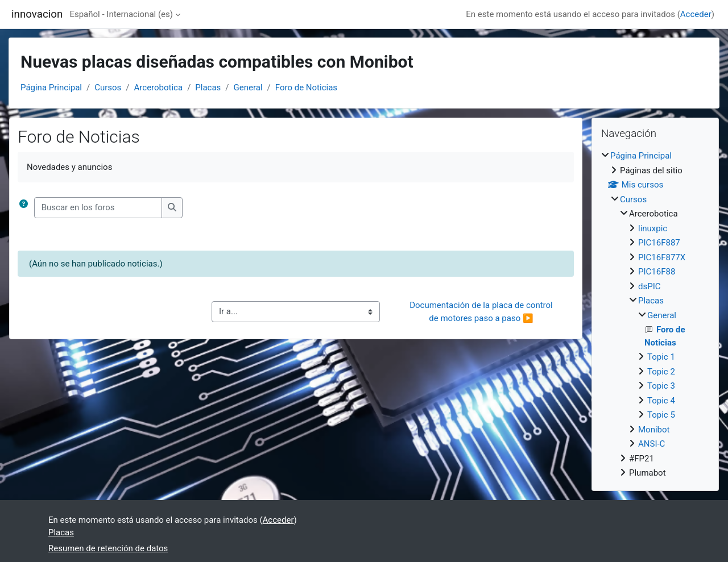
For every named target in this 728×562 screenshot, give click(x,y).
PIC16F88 (657, 272)
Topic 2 (661, 372)
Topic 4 (661, 401)
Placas (208, 88)
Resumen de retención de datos (108, 548)
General (248, 88)
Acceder (696, 14)
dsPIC (650, 286)
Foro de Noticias (306, 88)
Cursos (108, 88)
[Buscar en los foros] (98, 208)
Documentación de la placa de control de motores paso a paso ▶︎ (482, 312)
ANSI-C (652, 444)
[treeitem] (655, 315)
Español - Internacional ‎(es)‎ (121, 14)
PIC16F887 (659, 243)
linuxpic (653, 228)
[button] (26, 208)
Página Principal (51, 88)
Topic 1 (661, 357)
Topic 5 (661, 415)
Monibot (654, 430)
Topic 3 (661, 386)
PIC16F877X (662, 257)
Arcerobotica (159, 88)
